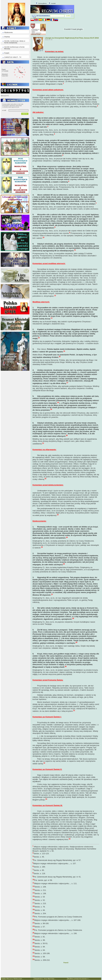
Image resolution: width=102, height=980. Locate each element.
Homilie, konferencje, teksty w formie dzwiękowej (15, 42)
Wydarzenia (8, 32)
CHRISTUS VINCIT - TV (13, 57)
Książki (7, 53)
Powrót (66, 963)
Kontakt (53, 3)
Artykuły (7, 37)
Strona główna (42, 3)
